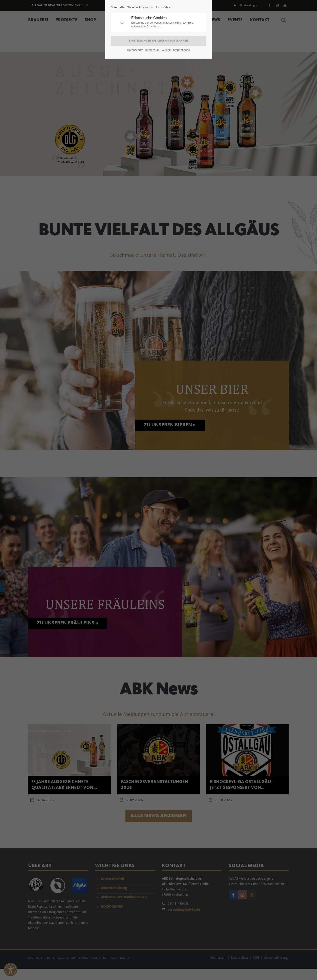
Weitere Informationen (176, 50)
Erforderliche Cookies (168, 22)
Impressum (152, 50)
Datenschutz (135, 50)
